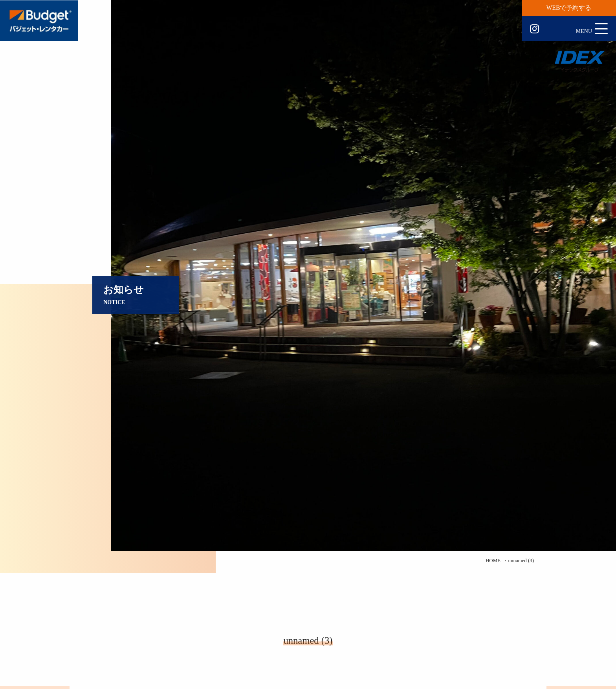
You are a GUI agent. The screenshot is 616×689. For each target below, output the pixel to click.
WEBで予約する (569, 8)
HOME (493, 561)
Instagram (534, 29)
